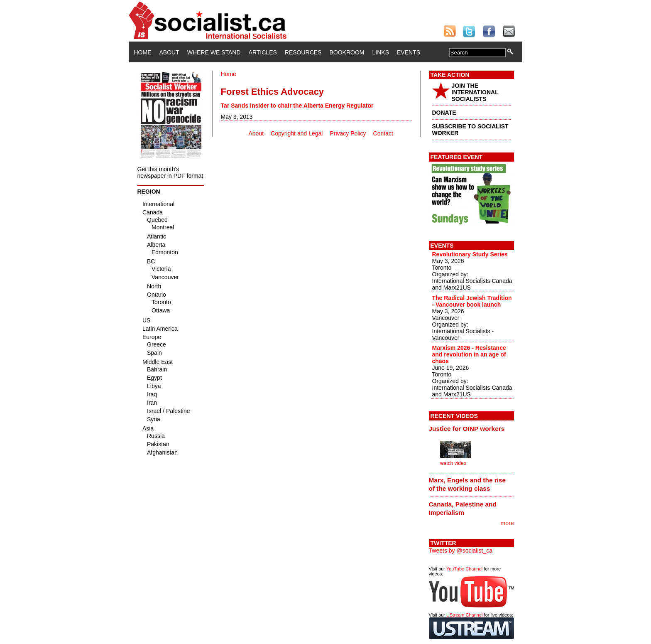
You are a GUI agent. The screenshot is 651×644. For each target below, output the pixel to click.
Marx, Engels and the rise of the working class (467, 484)
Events (409, 52)
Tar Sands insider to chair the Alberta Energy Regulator (297, 106)
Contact (383, 133)
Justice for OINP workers (467, 429)
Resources (303, 52)
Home (143, 52)
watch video (453, 463)
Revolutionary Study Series (470, 254)
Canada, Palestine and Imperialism (463, 508)
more (507, 523)
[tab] (471, 428)
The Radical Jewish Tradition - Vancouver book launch (472, 301)
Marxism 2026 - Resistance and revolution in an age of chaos (469, 354)
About (169, 52)
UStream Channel (464, 615)
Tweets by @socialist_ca (461, 551)
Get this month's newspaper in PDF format (170, 172)
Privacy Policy (348, 133)
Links (381, 52)
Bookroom (347, 52)
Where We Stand (214, 52)
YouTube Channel (464, 569)
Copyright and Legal (297, 133)
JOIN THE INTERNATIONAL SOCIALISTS (475, 92)
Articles (263, 52)
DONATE (444, 113)
